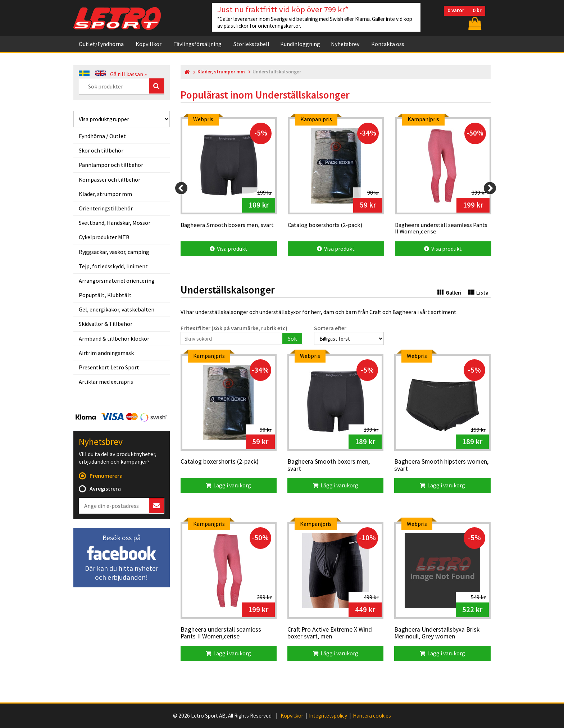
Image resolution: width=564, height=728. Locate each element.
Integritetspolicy (328, 716)
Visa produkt (229, 249)
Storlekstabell (251, 43)
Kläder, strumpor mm (105, 194)
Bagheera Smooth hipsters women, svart (441, 465)
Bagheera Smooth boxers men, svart (329, 465)
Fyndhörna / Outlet (102, 136)
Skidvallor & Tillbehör (106, 324)
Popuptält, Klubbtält (105, 295)
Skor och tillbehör (101, 150)
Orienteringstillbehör (106, 208)
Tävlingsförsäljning (197, 43)
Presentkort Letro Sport (109, 367)
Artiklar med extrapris (106, 382)
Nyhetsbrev (345, 43)
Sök (292, 338)
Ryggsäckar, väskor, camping (114, 252)
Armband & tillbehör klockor (114, 338)
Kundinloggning (300, 43)
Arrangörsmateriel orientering (117, 281)
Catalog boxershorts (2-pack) (220, 462)
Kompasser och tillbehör (110, 179)
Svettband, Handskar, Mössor (115, 223)
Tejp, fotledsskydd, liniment (113, 266)
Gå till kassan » (128, 74)
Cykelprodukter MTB (104, 237)
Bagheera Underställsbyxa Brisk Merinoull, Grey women (437, 633)
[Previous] (181, 188)
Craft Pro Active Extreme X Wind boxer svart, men (330, 633)
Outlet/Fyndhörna (101, 43)
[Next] (490, 188)
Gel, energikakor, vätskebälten (117, 309)
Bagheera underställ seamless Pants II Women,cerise (221, 633)
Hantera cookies (372, 716)
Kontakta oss (388, 43)
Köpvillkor (149, 43)
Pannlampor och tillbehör (111, 165)
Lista (478, 293)
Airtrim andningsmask (106, 353)
